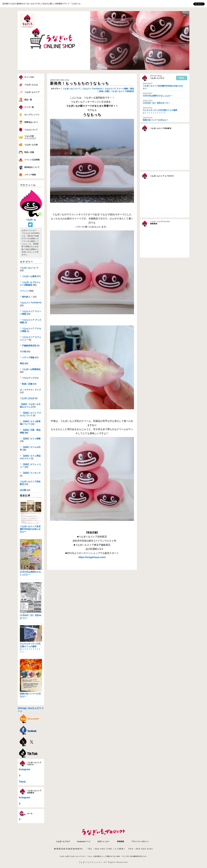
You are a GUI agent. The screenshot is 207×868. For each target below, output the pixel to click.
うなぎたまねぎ (27, 398)
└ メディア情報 (27, 357)
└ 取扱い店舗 (26, 384)
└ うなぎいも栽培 (28, 276)
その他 (23, 351)
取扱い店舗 (104, 91)
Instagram (24, 769)
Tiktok (22, 782)
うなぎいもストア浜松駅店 (122, 91)
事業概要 (121, 842)
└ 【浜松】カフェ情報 (30, 439)
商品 (22, 363)
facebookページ (84, 842)
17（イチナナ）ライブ (30, 390)
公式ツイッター (103, 842)
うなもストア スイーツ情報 (116, 89)
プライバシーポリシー (140, 842)
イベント (24, 291)
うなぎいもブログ (63, 842)
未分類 (23, 490)
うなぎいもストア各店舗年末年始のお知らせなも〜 (30, 529)
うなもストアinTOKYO (31, 303)
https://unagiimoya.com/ (92, 557)
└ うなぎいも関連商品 (30, 369)
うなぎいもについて (29, 268)
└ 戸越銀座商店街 (28, 346)
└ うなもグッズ (27, 378)
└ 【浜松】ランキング (30, 473)
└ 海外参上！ (26, 297)
